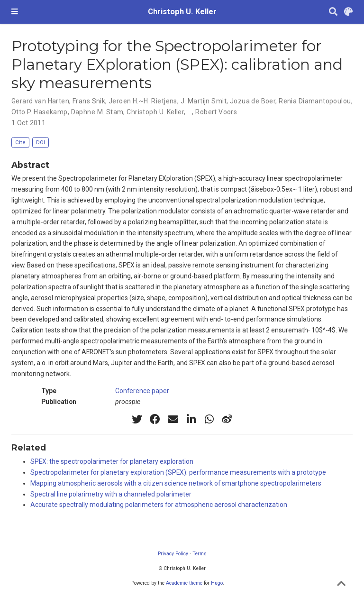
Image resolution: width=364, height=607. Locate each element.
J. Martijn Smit (204, 101)
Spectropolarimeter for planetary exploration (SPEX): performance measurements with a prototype (178, 472)
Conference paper (142, 391)
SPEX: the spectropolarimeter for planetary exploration (112, 461)
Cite (20, 143)
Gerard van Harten (40, 101)
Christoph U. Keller (182, 12)
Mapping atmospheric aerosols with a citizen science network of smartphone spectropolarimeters (176, 483)
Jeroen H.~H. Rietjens (143, 101)
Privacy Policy (173, 554)
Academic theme (184, 583)
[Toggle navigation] (15, 12)
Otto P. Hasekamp (40, 112)
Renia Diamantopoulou (315, 101)
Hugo (217, 583)
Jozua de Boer (253, 101)
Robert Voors (216, 112)
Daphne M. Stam (97, 112)
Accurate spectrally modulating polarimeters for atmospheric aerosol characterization (159, 505)
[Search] (333, 12)
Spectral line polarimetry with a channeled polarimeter (111, 494)
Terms (200, 554)
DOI (41, 143)
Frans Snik (89, 101)
